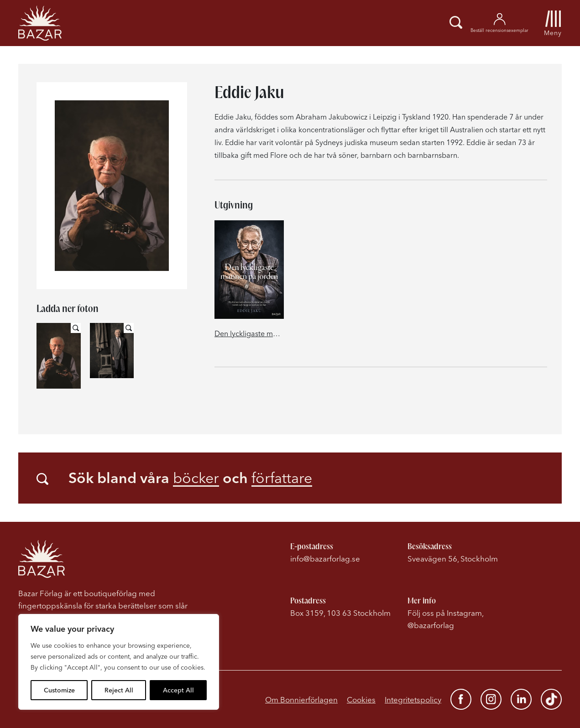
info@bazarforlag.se (325, 559)
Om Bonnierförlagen (301, 699)
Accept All (178, 690)
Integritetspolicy (413, 699)
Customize (59, 690)
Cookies (361, 699)
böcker (196, 478)
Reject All (119, 690)
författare (282, 478)
